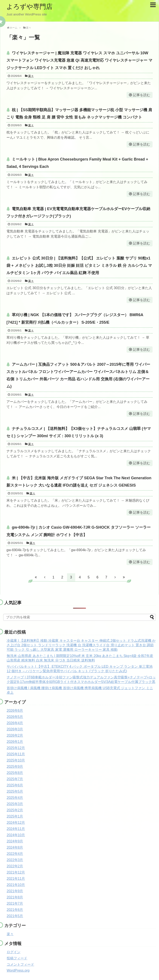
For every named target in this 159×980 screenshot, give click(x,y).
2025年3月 (15, 804)
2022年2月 (15, 866)
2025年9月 (15, 767)
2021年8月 (15, 897)
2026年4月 (15, 723)
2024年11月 (16, 829)
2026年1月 (15, 742)
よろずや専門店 (29, 7)
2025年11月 (16, 754)
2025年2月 (15, 810)
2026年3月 (15, 729)
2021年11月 (16, 879)
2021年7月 (15, 903)
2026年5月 (15, 717)
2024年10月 (16, 835)
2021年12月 (16, 872)
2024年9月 (15, 841)
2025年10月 (16, 760)
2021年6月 (15, 910)
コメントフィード (20, 964)
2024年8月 (15, 847)
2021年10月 (16, 885)
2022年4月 (15, 854)
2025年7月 (15, 779)
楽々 (31, 76)
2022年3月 (15, 860)
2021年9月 (15, 891)
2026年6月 (15, 711)
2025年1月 (15, 816)
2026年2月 (15, 735)
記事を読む (142, 95)
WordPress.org (18, 970)
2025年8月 (15, 773)
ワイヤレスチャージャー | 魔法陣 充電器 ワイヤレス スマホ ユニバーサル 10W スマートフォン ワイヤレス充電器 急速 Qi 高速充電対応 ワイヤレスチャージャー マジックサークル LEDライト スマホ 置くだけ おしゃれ (79, 60)
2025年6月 (15, 785)
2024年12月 (16, 823)
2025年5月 (15, 791)
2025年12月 (16, 748)
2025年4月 (15, 798)
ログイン (14, 952)
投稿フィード (17, 958)
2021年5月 (15, 916)
